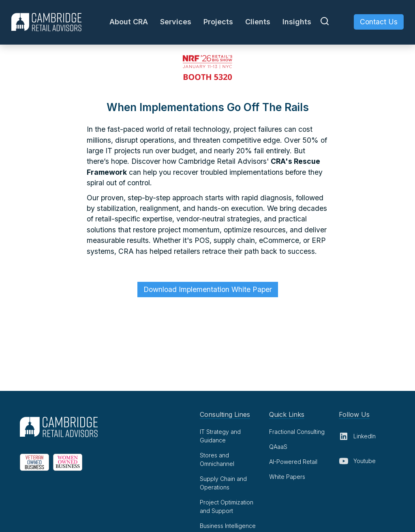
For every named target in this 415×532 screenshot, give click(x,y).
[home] (46, 22)
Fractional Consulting (297, 432)
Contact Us (379, 22)
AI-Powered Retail (293, 462)
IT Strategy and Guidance (220, 436)
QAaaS (278, 447)
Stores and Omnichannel (217, 459)
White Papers (287, 477)
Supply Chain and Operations (223, 483)
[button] (129, 22)
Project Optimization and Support (227, 506)
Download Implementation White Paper (208, 289)
